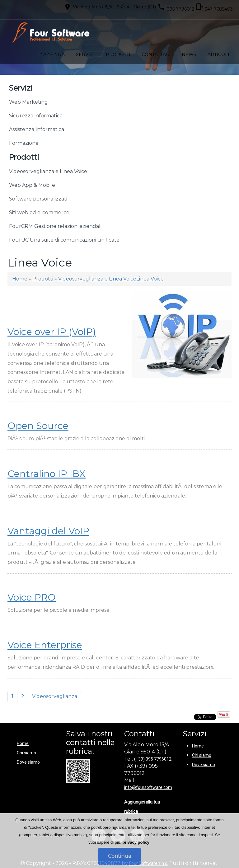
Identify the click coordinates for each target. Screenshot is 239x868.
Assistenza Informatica (37, 129)
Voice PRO (32, 597)
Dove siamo (28, 762)
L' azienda (52, 54)
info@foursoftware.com (148, 787)
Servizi (85, 54)
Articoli (218, 54)
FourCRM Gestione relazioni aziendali (55, 226)
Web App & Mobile (32, 185)
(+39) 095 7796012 (153, 759)
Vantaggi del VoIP (48, 531)
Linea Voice (150, 279)
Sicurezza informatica (36, 116)
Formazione (24, 143)
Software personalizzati (38, 199)
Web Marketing (28, 102)
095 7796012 (176, 7)
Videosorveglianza (55, 696)
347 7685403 (214, 7)
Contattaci (156, 54)
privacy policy (136, 842)
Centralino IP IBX (47, 474)
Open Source (38, 426)
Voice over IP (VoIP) (52, 332)
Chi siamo (26, 753)
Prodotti (118, 54)
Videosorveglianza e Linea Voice (48, 171)
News (189, 54)
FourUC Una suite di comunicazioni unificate (64, 240)
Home (20, 279)
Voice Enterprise (45, 645)
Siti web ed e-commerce (39, 212)
